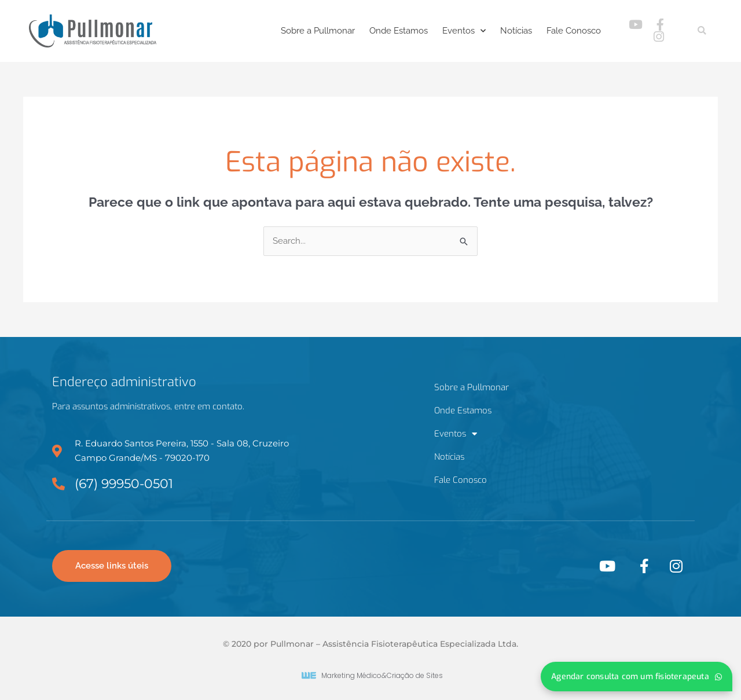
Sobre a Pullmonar (318, 31)
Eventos (464, 31)
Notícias (516, 31)
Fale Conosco (574, 31)
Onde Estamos (399, 31)
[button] (702, 31)
